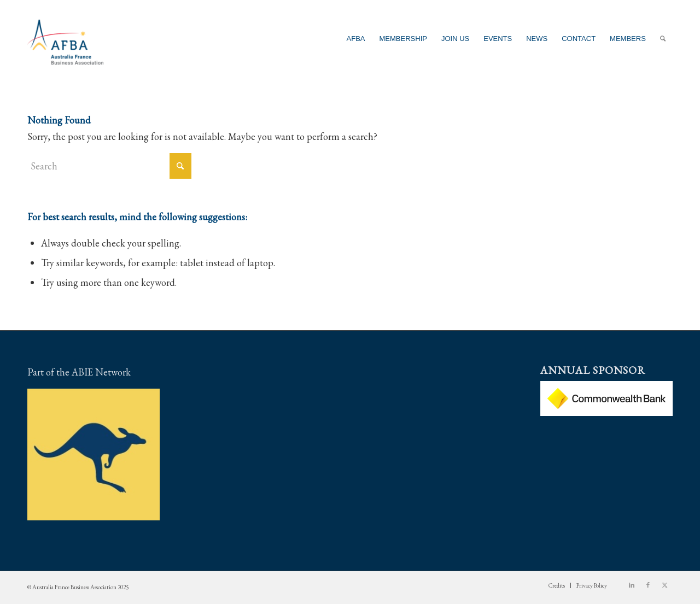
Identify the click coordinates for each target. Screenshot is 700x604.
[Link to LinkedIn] (632, 585)
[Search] (663, 39)
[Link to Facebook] (648, 585)
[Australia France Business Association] (65, 39)
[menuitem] (356, 39)
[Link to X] (664, 585)
